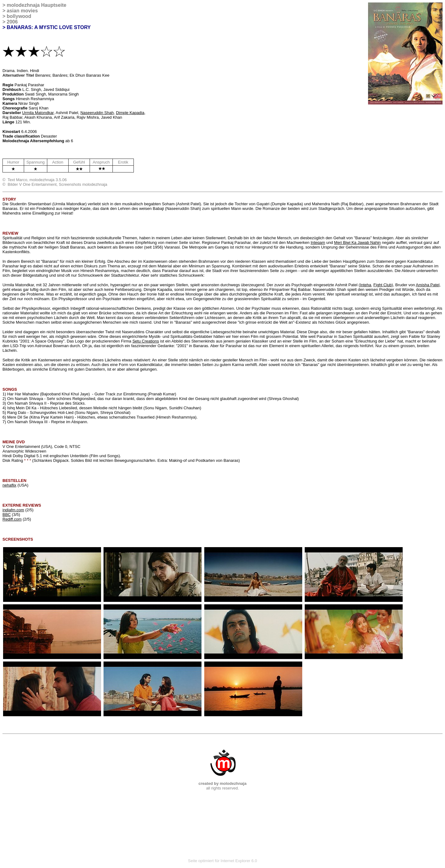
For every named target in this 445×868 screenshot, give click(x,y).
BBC (7, 515)
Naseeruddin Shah (97, 113)
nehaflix (9, 485)
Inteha (366, 285)
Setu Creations (146, 341)
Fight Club (382, 285)
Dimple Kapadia (130, 113)
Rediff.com (12, 519)
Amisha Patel (428, 285)
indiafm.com (13, 510)
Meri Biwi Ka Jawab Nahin (357, 243)
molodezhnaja (23, 5)
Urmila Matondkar (38, 113)
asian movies (22, 11)
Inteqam (318, 243)
